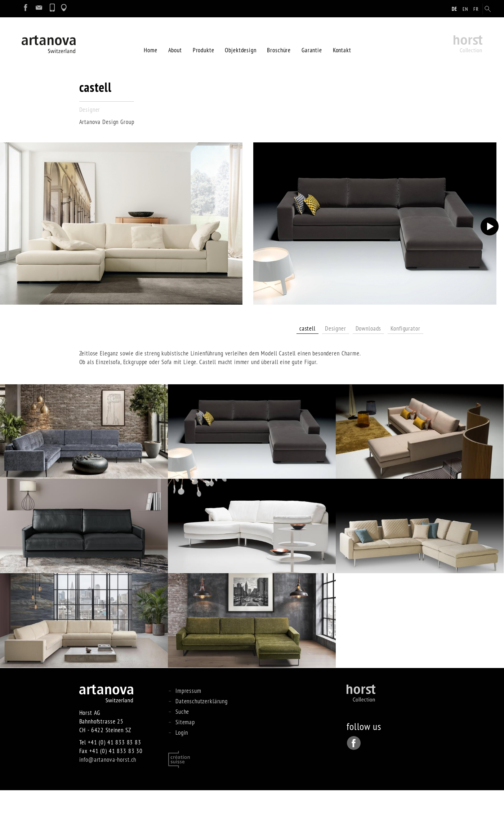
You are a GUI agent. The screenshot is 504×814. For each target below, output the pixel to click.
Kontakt (342, 43)
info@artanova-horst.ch (108, 783)
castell (307, 352)
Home (150, 43)
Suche (182, 735)
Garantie (312, 43)
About (175, 43)
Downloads (369, 352)
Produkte (204, 43)
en (465, 9)
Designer (336, 352)
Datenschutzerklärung (202, 725)
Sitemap (185, 746)
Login (182, 756)
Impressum (188, 714)
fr (476, 9)
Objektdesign (240, 43)
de (454, 9)
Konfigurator (405, 352)
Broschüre (279, 43)
